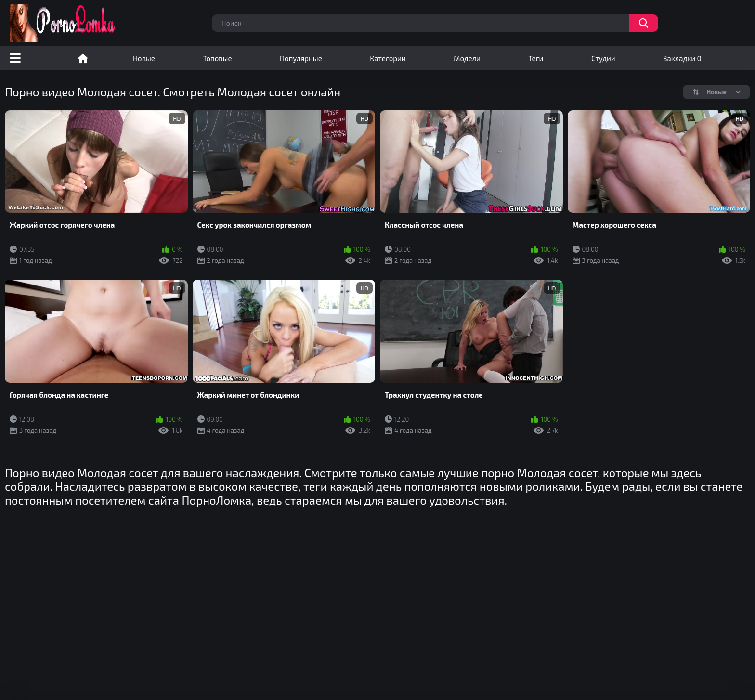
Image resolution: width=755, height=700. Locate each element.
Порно (83, 58)
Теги (536, 58)
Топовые (217, 58)
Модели (467, 58)
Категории (388, 58)
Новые (144, 58)
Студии (603, 58)
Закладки (682, 58)
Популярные (301, 58)
